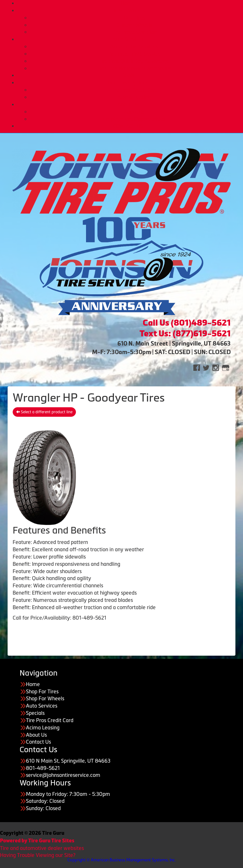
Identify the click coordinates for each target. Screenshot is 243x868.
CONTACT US (128, 126)
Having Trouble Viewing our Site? (38, 855)
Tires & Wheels (128, 10)
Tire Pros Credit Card (134, 90)
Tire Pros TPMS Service (134, 54)
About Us (128, 104)
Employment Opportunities (134, 119)
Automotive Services (134, 47)
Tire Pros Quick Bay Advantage (134, 61)
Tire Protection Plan (134, 32)
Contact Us (38, 742)
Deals (128, 75)
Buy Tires (134, 18)
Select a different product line (44, 412)
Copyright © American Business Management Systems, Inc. (121, 860)
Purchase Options (128, 83)
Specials (35, 713)
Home (128, 3)
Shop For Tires (42, 691)
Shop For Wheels (45, 698)
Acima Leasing (134, 97)
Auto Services (128, 39)
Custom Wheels (134, 25)
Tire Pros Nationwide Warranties (134, 68)
